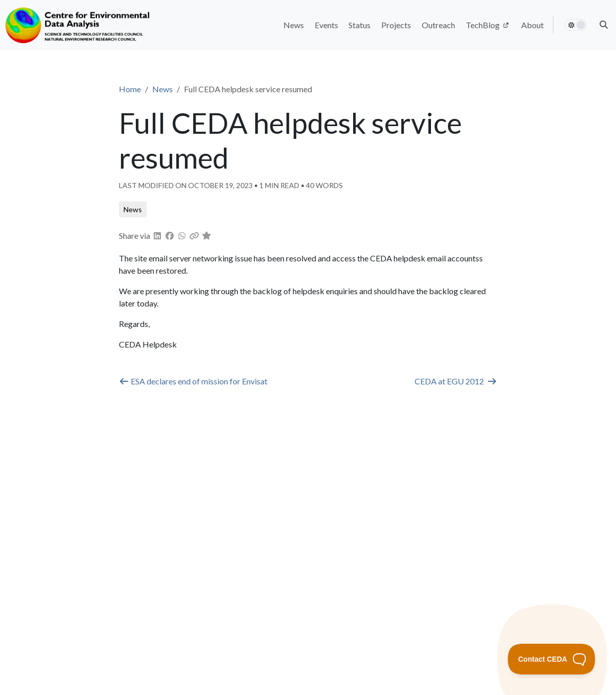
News (162, 89)
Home (130, 89)
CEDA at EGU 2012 (456, 381)
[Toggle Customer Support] (552, 659)
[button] (604, 25)
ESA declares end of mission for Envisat (193, 381)
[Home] (79, 25)
